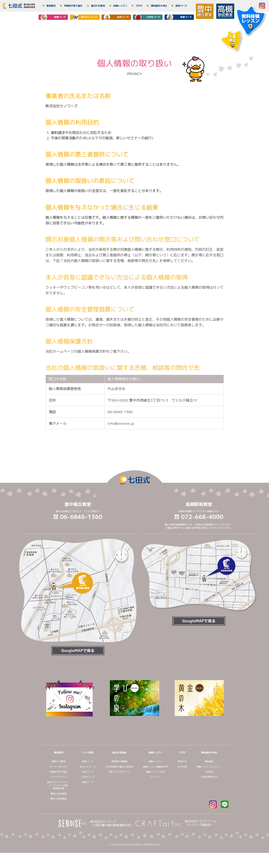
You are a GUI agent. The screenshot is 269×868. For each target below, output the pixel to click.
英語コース (88, 797)
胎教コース (88, 777)
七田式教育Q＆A (209, 792)
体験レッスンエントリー (209, 782)
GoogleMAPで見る (78, 650)
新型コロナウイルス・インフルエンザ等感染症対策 (59, 800)
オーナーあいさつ (59, 782)
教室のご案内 (59, 777)
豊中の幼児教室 (59, 814)
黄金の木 (182, 777)
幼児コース (88, 787)
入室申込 (209, 787)
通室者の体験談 (119, 777)
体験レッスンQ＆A (155, 787)
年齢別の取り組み (59, 787)
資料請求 (209, 777)
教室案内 (59, 768)
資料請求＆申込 (209, 768)
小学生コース (88, 792)
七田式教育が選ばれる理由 (119, 782)
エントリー (156, 792)
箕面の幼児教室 (59, 809)
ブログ (182, 768)
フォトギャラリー (59, 792)
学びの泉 (182, 782)
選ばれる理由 (119, 768)
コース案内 (88, 768)
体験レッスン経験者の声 (155, 782)
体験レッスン (156, 768)
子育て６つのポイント (120, 787)
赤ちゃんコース (88, 782)
